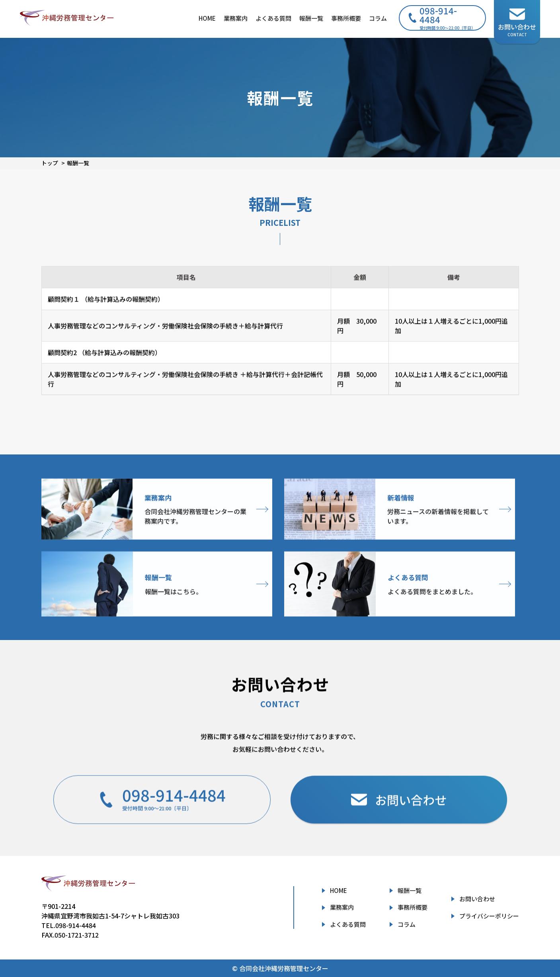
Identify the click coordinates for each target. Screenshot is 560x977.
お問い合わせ (477, 899)
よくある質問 (273, 18)
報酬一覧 (311, 18)
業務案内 (236, 18)
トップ (50, 163)
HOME (207, 18)
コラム (378, 18)
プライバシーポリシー (489, 916)
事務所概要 (346, 18)
